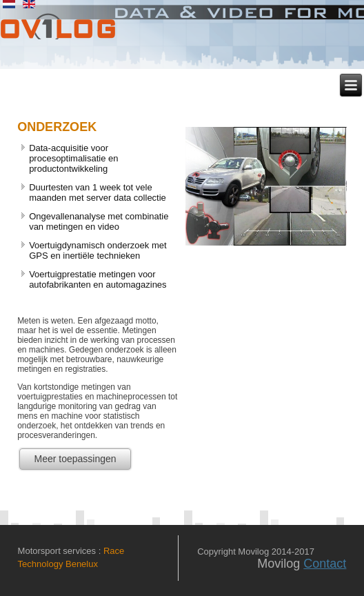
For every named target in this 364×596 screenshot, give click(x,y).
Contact (325, 564)
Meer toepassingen (75, 459)
